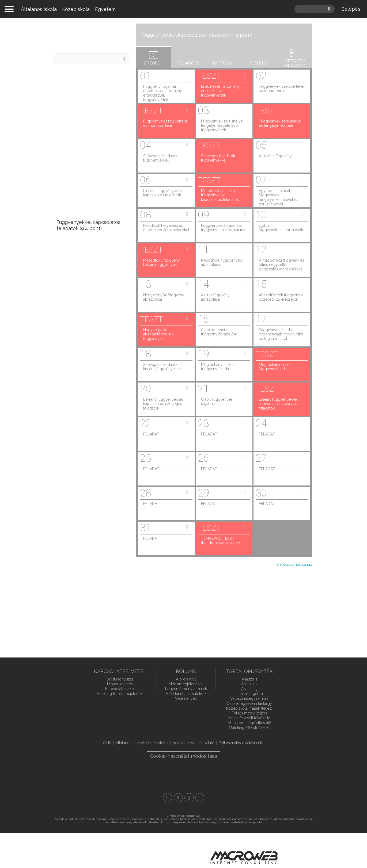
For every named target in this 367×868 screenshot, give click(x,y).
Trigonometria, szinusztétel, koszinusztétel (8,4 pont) (88, 262)
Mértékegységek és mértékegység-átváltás (83, 586)
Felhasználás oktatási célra (242, 743)
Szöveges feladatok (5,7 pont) (91, 302)
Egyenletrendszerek (80, 503)
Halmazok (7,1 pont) (79, 290)
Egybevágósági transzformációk (75, 623)
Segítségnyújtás (120, 679)
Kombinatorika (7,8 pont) (84, 277)
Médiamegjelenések (186, 684)
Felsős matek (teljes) (249, 713)
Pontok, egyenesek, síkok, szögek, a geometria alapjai (88, 605)
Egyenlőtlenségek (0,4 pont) (89, 454)
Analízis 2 (249, 684)
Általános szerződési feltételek (142, 743)
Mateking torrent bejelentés (120, 694)
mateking (184, 9)
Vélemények (186, 698)
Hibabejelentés (120, 684)
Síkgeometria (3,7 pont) (83, 332)
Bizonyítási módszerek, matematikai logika (83, 488)
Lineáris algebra (249, 694)
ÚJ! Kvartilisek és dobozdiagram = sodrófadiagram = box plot (87, 100)
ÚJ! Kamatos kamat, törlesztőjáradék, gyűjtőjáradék (79, 149)
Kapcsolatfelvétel (120, 689)
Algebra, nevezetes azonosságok (79, 469)
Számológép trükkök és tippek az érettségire (84, 78)
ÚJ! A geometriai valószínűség (91, 118)
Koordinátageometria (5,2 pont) (85, 317)
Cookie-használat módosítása (183, 756)
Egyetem (105, 9)
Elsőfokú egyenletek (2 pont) (90, 412)
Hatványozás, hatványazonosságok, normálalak (81, 540)
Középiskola (76, 9)
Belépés (351, 9)
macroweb (244, 858)
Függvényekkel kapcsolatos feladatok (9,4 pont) (88, 225)
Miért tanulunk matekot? (186, 694)
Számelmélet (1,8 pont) (83, 424)
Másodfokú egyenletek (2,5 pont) (87, 396)
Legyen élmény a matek (186, 689)
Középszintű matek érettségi (95, 36)
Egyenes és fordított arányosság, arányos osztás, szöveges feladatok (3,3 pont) (90, 363)
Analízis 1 (249, 679)
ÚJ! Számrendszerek (80, 167)
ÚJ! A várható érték (78, 130)
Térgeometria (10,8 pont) (85, 198)
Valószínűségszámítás (249, 698)
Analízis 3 (249, 689)
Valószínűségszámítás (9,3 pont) (86, 244)
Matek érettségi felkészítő (249, 723)
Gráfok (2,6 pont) (76, 381)
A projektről (186, 679)
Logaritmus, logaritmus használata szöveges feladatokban (83, 565)
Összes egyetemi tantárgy (249, 703)
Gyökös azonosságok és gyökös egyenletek (84, 518)
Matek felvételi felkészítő (249, 718)
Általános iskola (39, 9)
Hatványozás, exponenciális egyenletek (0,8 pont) (88, 439)
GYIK (107, 743)
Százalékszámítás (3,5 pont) (88, 344)
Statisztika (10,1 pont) (81, 210)
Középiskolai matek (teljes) (249, 708)
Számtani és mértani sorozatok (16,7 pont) (80, 182)
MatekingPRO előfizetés (249, 728)
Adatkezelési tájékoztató (194, 743)
